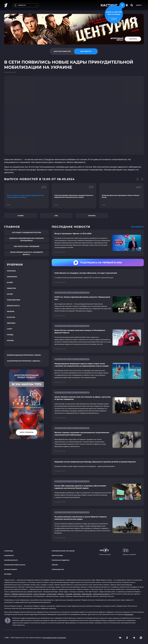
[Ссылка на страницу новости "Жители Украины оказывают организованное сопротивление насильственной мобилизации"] (98, 440)
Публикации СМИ (58, 569)
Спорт (10, 329)
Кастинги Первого (11, 569)
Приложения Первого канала (15, 565)
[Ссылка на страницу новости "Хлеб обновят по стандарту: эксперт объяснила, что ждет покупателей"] (98, 278)
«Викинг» (61, 594)
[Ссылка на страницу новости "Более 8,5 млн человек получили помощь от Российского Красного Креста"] (98, 338)
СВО (56, 216)
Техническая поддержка (61, 560)
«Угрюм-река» (52, 594)
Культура (11, 317)
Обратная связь (57, 556)
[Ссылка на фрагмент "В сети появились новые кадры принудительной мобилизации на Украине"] (27, 196)
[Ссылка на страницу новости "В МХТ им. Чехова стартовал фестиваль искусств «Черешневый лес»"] (98, 304)
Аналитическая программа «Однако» (24, 361)
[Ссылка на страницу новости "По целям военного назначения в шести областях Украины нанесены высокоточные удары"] (98, 525)
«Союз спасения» (39, 594)
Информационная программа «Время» (24, 355)
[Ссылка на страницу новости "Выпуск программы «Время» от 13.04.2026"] (98, 243)
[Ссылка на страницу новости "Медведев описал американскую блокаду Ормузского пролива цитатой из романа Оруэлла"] (98, 466)
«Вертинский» (87, 594)
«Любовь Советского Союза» (22, 594)
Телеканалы (129, 614)
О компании (9, 551)
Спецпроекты (9, 556)
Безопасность (13, 306)
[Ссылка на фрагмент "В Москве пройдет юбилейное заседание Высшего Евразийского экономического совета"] (74, 196)
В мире (21, 216)
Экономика (12, 277)
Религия (11, 311)
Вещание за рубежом (129, 552)
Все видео (8, 574)
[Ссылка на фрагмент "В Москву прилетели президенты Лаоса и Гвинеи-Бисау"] (121, 196)
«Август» (7, 594)
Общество (11, 288)
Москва (10, 340)
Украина (92, 216)
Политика (11, 271)
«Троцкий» (69, 594)
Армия (10, 294)
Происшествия (14, 300)
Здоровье (11, 323)
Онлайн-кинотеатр (11, 560)
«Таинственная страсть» (101, 594)
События (55, 565)
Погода (10, 335)
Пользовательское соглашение (63, 551)
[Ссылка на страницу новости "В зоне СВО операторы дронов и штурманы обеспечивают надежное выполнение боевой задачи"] (98, 492)
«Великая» (77, 594)
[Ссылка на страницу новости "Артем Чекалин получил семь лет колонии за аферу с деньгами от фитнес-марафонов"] (98, 405)
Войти (139, 5)
